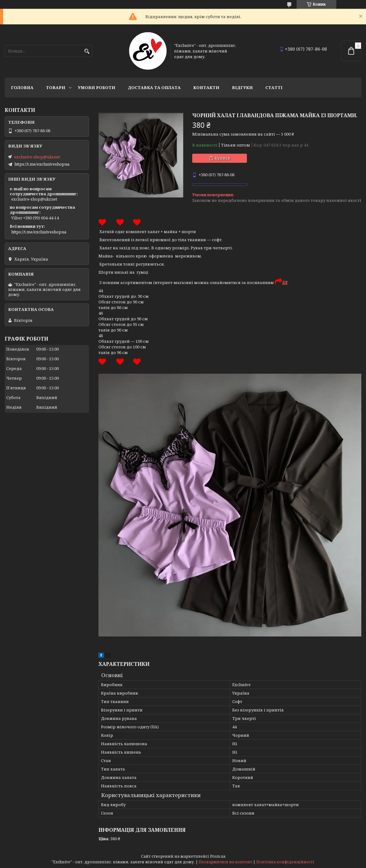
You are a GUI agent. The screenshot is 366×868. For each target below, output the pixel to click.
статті (274, 87)
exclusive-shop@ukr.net (37, 157)
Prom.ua (218, 856)
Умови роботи (97, 87)
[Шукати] (87, 51)
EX (285, 282)
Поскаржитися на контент (226, 862)
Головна (22, 87)
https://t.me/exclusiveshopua (42, 164)
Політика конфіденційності (285, 862)
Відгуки (242, 87)
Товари (56, 87)
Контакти (206, 87)
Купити (223, 158)
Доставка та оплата (154, 87)
